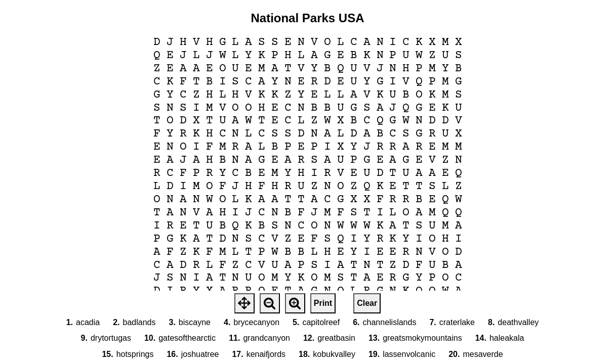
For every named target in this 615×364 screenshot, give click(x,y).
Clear (367, 303)
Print (323, 303)
